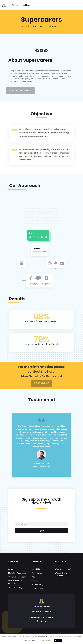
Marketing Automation (18, 573)
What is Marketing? (63, 569)
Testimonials (37, 573)
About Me (36, 569)
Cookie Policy (37, 589)
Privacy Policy (37, 585)
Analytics (12, 569)
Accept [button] (58, 640)
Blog (34, 577)
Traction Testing (15, 588)
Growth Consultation (17, 577)
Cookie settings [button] (45, 640)
